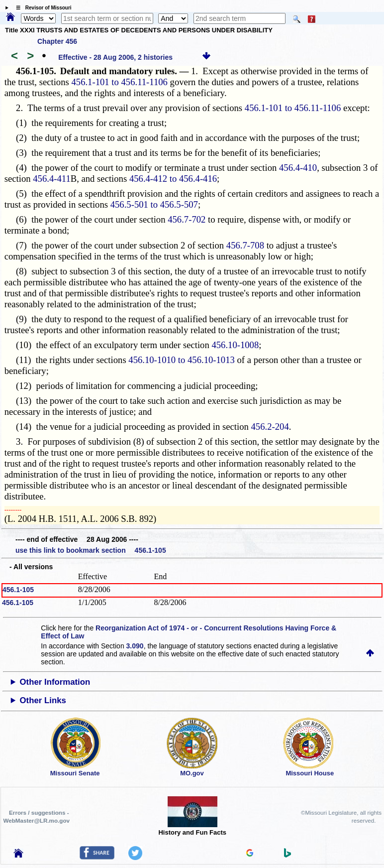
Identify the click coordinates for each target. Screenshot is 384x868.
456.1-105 (18, 590)
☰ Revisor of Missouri (41, 8)
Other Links (43, 700)
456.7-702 (187, 219)
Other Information (55, 682)
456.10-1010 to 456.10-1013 (182, 360)
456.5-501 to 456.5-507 (154, 204)
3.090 (135, 646)
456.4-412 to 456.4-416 (173, 179)
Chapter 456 (57, 41)
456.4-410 (298, 168)
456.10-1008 (235, 345)
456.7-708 (245, 245)
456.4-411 (51, 179)
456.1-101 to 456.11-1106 (119, 82)
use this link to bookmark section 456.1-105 (91, 550)
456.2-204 (270, 427)
